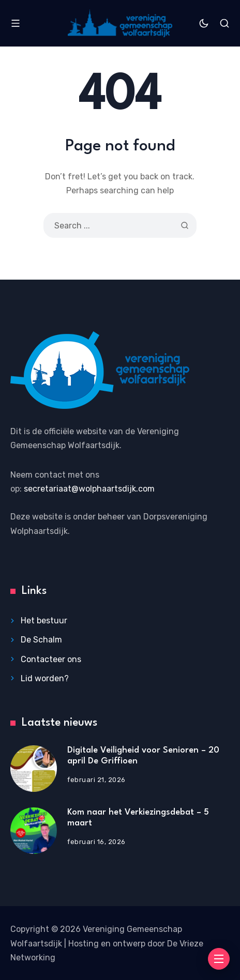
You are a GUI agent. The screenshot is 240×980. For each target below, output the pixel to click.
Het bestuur (44, 621)
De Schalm (41, 640)
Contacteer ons (51, 659)
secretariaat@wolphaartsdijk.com (89, 489)
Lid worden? (45, 678)
